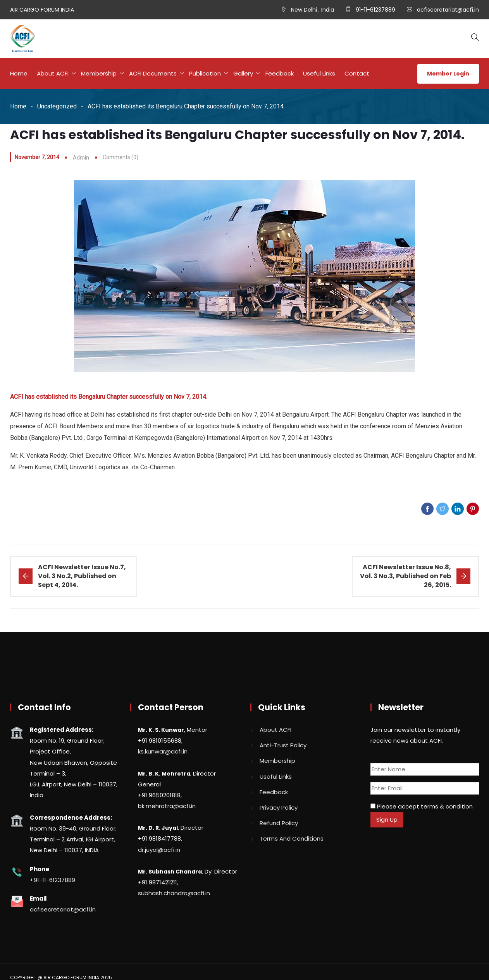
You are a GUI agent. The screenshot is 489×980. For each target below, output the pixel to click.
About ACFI (53, 73)
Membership (99, 73)
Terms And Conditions (292, 838)
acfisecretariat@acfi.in (448, 10)
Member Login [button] (448, 74)
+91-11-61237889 (53, 880)
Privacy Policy (279, 807)
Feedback (280, 73)
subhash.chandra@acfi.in (174, 893)
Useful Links (319, 73)
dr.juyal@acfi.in (159, 849)
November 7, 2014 (37, 157)
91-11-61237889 (375, 10)
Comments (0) (121, 157)
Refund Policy (279, 823)
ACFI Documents (153, 73)
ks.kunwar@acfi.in (163, 751)
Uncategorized (57, 106)
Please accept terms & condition (422, 806)
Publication (205, 73)
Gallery (243, 73)
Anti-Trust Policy (283, 745)
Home (19, 73)
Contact (357, 73)
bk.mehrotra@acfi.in (167, 806)
